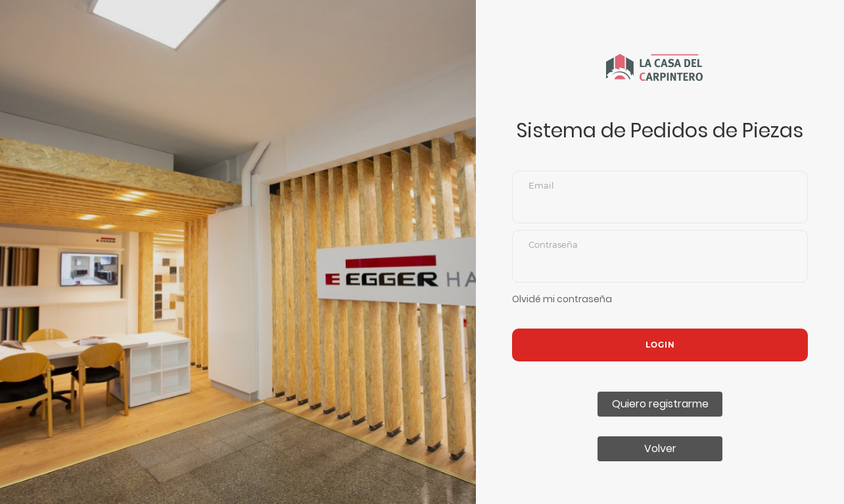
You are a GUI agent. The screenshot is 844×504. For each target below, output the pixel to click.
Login (660, 345)
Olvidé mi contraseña (562, 299)
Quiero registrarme (660, 404)
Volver (660, 448)
